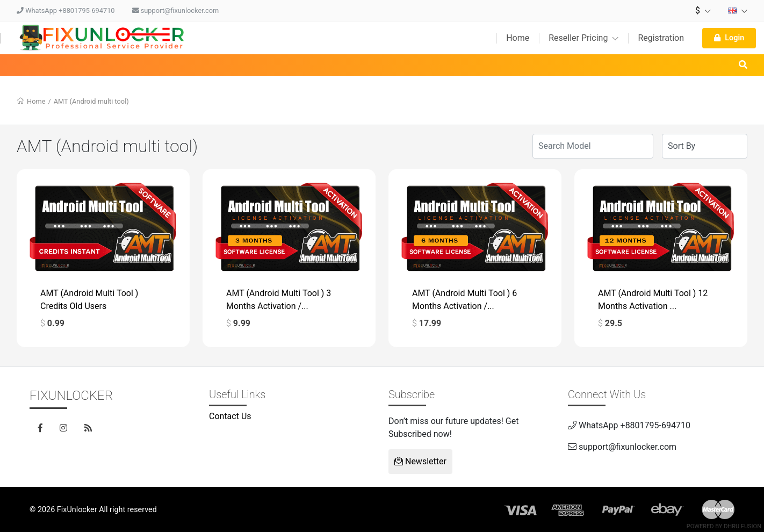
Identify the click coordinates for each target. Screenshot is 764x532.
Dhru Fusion (743, 526)
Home (518, 38)
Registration (661, 38)
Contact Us (230, 416)
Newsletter (420, 461)
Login (729, 38)
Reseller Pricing (583, 38)
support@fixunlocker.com (176, 10)
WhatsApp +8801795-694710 (66, 10)
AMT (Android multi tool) (91, 101)
